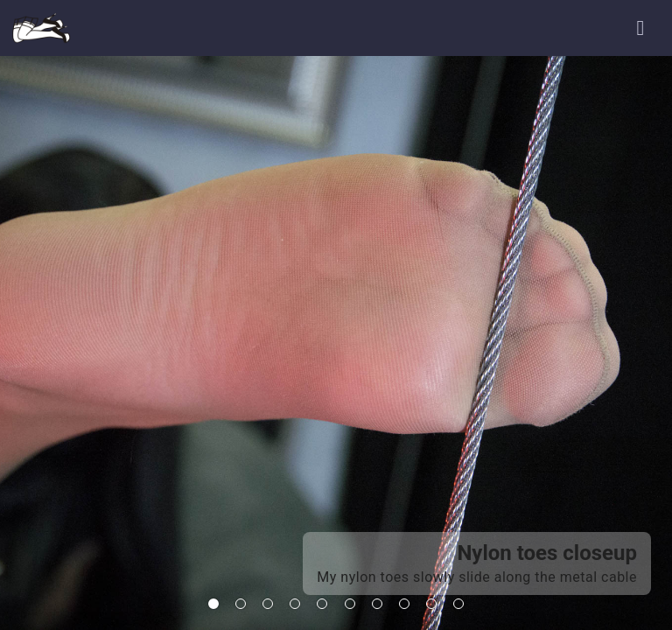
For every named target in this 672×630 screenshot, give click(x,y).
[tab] (213, 604)
